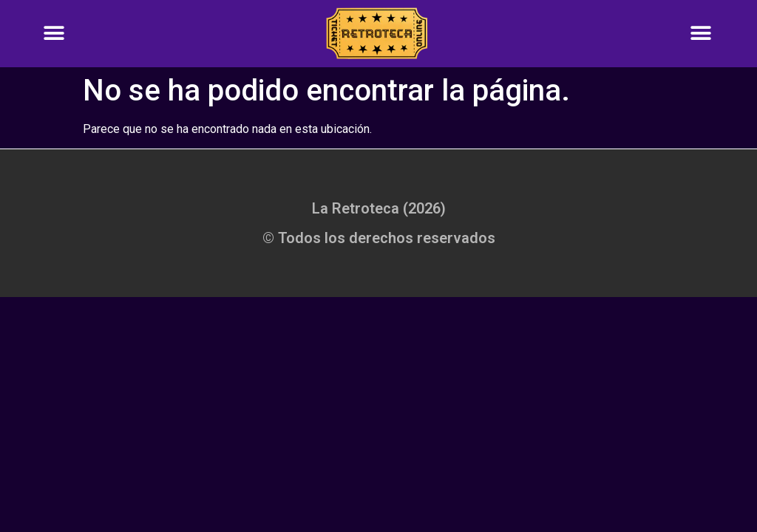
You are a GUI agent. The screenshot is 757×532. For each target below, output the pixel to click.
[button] (54, 34)
